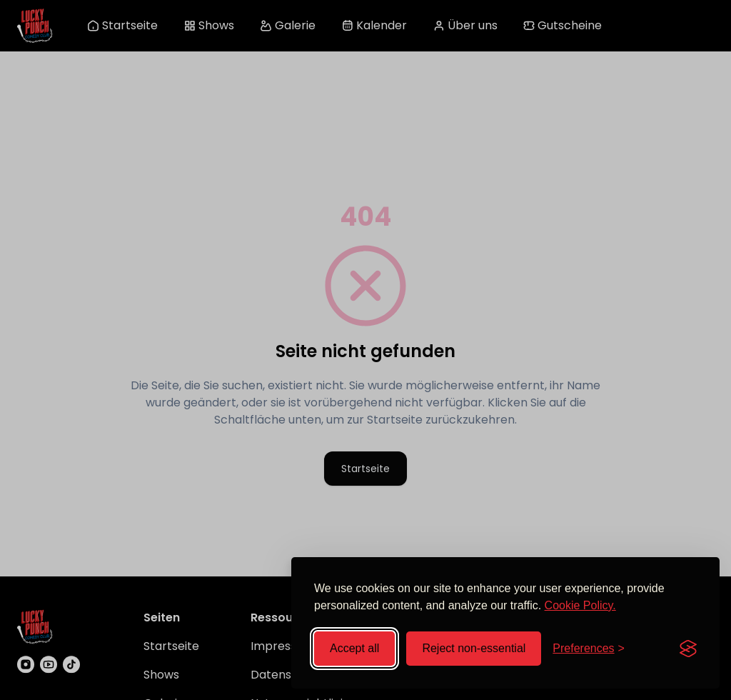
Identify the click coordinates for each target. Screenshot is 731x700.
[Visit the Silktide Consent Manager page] (688, 649)
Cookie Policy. (580, 605)
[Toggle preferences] (589, 649)
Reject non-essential (474, 648)
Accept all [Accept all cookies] (354, 648)
